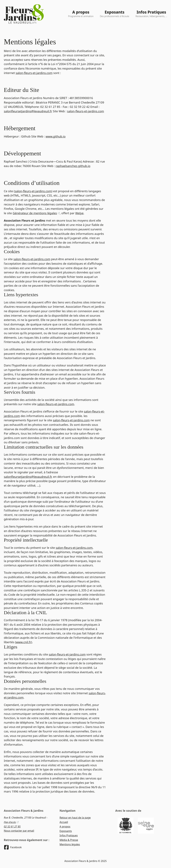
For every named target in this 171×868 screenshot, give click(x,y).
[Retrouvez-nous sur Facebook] (13, 847)
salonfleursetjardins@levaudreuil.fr (28, 111)
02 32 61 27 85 (12, 827)
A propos (65, 827)
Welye (79, 213)
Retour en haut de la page (75, 818)
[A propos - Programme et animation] (81, 14)
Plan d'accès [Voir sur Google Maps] (11, 822)
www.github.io (55, 136)
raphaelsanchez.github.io (73, 166)
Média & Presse (69, 840)
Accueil (64, 822)
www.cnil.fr (23, 642)
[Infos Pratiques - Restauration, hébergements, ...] (151, 14)
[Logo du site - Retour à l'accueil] (24, 14)
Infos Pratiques (69, 835)
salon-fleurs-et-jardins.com (34, 73)
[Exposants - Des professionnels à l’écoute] (115, 14)
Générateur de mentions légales (36, 213)
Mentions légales (70, 844)
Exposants (66, 831)
